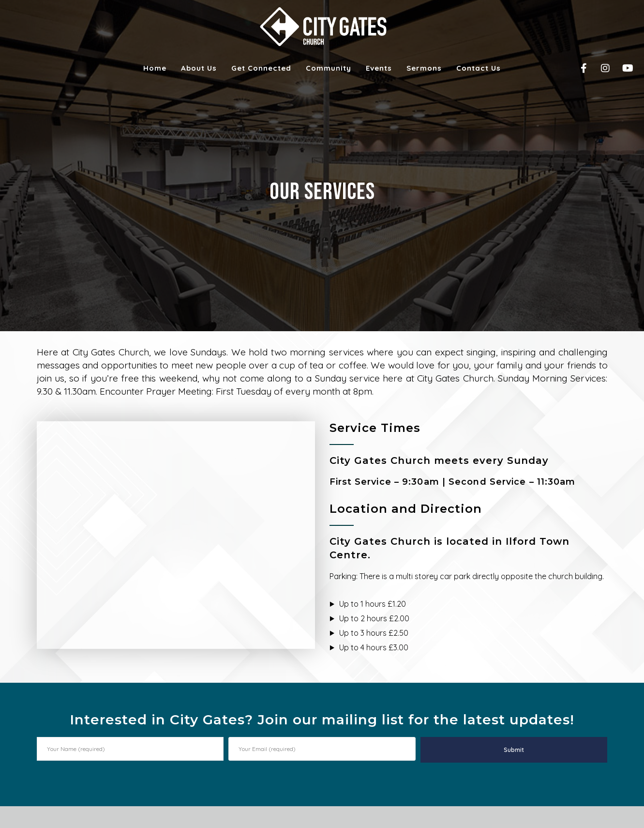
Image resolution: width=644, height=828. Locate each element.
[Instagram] (599, 68)
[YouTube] (621, 68)
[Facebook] (577, 68)
